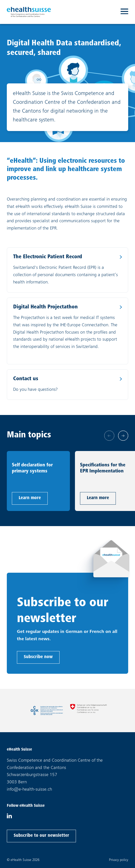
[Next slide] (123, 436)
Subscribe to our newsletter (41, 835)
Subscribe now (38, 656)
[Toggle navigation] (124, 12)
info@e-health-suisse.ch (29, 790)
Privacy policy (119, 860)
